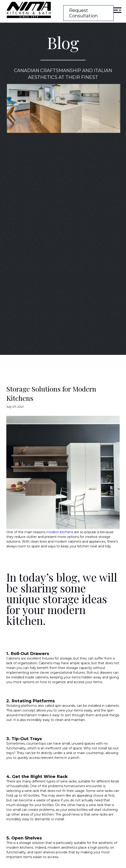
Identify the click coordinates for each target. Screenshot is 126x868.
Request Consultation (83, 13)
